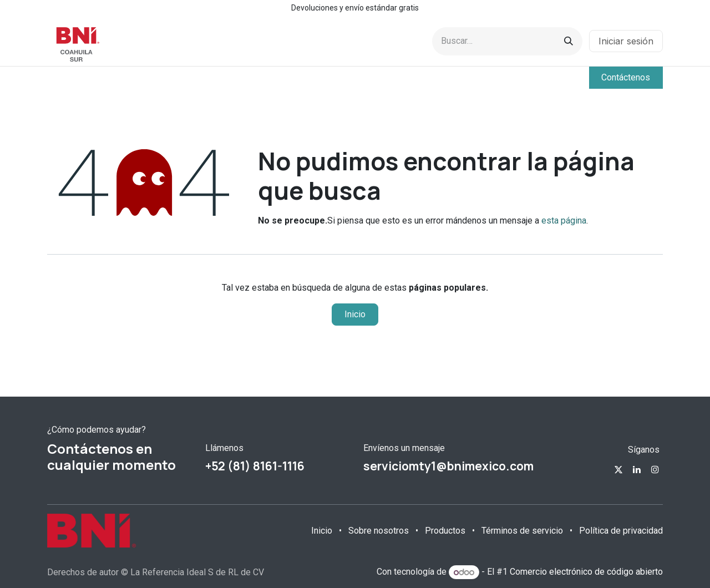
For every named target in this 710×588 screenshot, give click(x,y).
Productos (445, 531)
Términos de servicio (522, 531)
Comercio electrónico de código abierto (586, 572)
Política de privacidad (621, 531)
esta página (564, 220)
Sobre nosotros (379, 531)
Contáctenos (626, 77)
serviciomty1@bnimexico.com (448, 466)
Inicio (355, 314)
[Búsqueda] (569, 41)
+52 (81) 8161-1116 (255, 466)
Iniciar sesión (626, 41)
